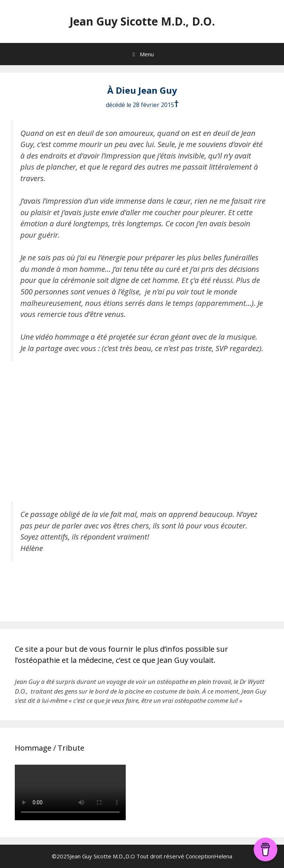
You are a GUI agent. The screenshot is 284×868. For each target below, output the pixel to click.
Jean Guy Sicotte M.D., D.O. (142, 21)
